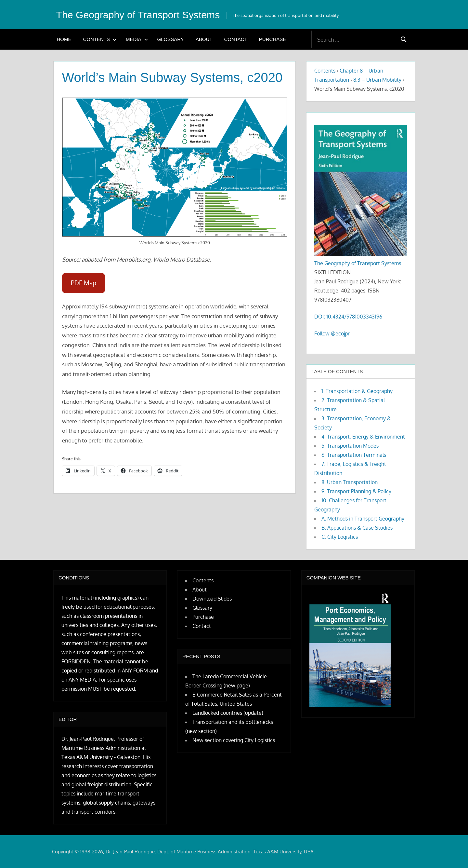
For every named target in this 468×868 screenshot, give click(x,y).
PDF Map (84, 283)
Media (137, 39)
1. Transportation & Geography (357, 391)
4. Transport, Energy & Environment (363, 437)
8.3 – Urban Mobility (377, 80)
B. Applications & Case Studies (357, 528)
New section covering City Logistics (234, 740)
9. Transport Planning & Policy (356, 491)
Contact (235, 39)
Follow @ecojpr (332, 333)
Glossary (171, 39)
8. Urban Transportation (350, 482)
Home (64, 39)
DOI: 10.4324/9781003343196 (348, 317)
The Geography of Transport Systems (143, 15)
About (204, 39)
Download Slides (212, 599)
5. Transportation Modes (350, 446)
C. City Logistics (340, 537)
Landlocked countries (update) (228, 713)
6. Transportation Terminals (354, 455)
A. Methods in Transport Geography (363, 519)
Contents (100, 39)
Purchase (273, 39)
